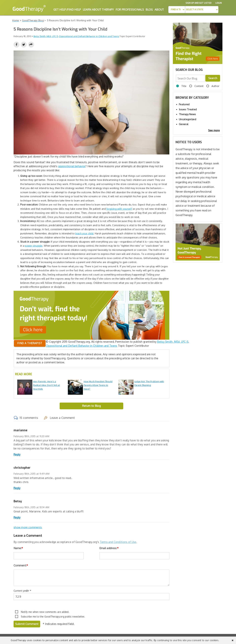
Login (219, 3)
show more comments (28, 527)
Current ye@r (22, 591)
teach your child (84, 233)
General (184, 124)
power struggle (34, 246)
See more (214, 130)
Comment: (21, 565)
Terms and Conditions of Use (118, 542)
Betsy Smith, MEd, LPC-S (173, 342)
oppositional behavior (72, 166)
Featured (184, 104)
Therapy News (187, 114)
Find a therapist (30, 343)
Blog (149, 10)
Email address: (109, 548)
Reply (17, 454)
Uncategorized (188, 119)
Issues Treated (188, 109)
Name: (18, 548)
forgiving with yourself (119, 209)
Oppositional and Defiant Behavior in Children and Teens (89, 36)
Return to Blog (91, 406)
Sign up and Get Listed (198, 3)
